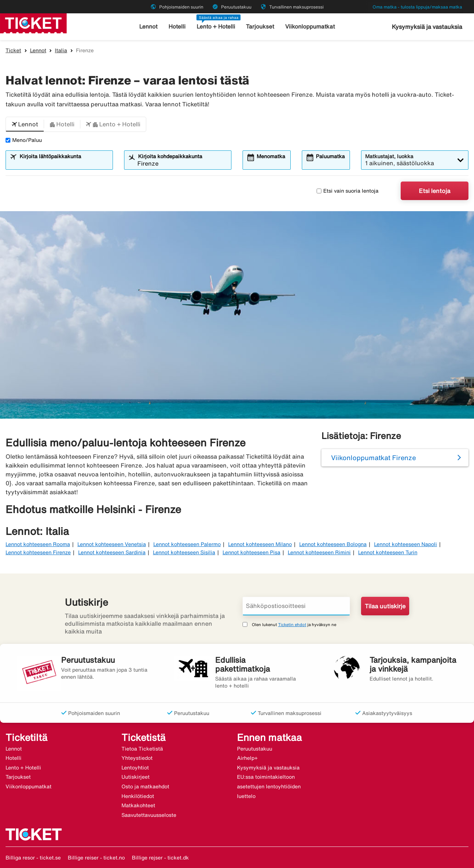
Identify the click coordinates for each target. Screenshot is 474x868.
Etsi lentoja (435, 191)
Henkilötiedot (138, 796)
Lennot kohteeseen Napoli (405, 544)
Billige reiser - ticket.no (96, 858)
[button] (25, 124)
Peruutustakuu (255, 749)
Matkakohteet (138, 805)
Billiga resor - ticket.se (33, 858)
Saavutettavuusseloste (149, 815)
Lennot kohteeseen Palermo (187, 544)
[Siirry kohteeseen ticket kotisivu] (33, 23)
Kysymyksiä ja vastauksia (427, 27)
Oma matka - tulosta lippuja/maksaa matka (417, 7)
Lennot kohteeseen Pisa (251, 552)
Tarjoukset (261, 26)
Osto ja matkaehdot (145, 786)
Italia (61, 50)
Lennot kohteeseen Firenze (38, 552)
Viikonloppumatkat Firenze (373, 458)
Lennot (149, 26)
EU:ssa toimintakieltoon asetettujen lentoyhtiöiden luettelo (269, 786)
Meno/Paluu (24, 140)
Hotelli (177, 26)
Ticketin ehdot (292, 624)
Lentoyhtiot (135, 768)
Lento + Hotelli (216, 26)
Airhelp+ (247, 758)
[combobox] (64, 163)
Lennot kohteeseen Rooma (38, 544)
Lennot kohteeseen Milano (260, 544)
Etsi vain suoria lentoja (348, 191)
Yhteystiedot (137, 758)
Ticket (13, 50)
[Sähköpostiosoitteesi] (296, 606)
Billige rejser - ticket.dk (160, 858)
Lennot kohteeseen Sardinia (112, 552)
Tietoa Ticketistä (142, 749)
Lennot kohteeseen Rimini (319, 552)
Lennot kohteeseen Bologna (333, 544)
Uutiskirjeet (136, 777)
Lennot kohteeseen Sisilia (184, 552)
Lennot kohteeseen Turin (388, 552)
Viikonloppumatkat (310, 26)
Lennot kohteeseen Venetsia (112, 544)
